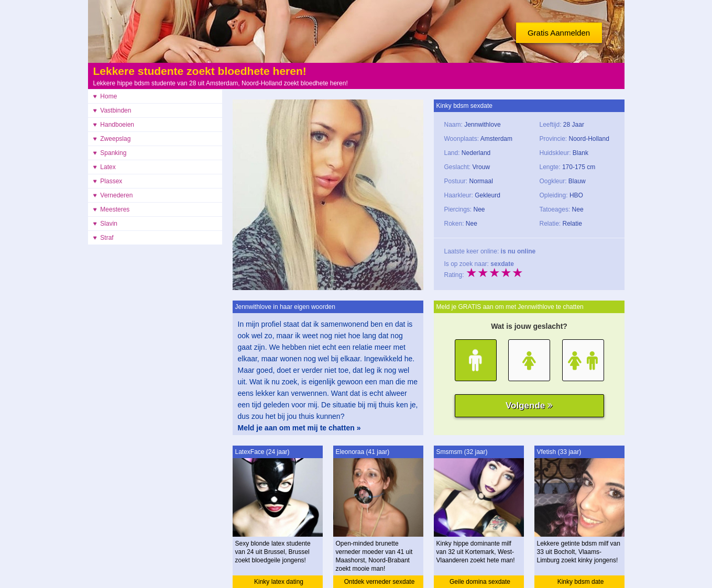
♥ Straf (103, 238)
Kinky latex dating (279, 582)
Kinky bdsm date (581, 582)
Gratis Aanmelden (559, 33)
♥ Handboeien (114, 125)
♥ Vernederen (113, 195)
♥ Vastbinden (112, 110)
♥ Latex (105, 167)
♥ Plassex (108, 181)
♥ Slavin (105, 224)
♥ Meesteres (112, 209)
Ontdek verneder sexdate (380, 582)
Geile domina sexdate (480, 582)
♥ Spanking (110, 153)
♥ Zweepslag (112, 139)
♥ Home (105, 96)
